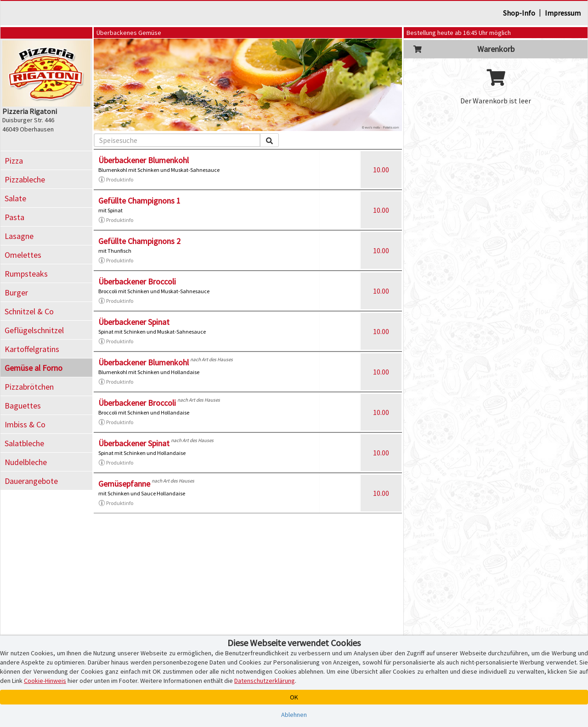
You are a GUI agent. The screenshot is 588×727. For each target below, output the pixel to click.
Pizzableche (25, 179)
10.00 (381, 170)
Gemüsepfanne (124, 484)
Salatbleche (24, 443)
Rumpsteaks (26, 274)
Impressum (563, 13)
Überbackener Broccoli (137, 281)
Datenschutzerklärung (265, 681)
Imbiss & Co (25, 424)
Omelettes (23, 255)
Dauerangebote (31, 481)
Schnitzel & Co (29, 311)
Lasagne (19, 236)
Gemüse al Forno (34, 368)
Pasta (14, 217)
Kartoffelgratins (32, 349)
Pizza (14, 161)
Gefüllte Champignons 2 (139, 241)
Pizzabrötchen (29, 387)
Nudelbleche (26, 462)
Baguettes (23, 406)
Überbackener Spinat (134, 322)
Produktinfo (116, 180)
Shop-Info (519, 13)
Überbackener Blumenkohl (144, 160)
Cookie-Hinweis (45, 681)
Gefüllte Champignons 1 (139, 201)
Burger (16, 293)
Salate (15, 198)
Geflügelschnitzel (34, 330)
